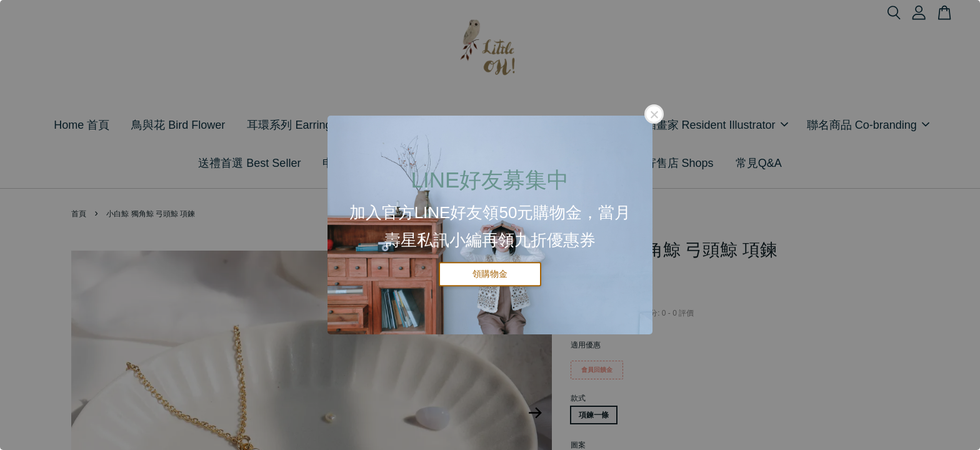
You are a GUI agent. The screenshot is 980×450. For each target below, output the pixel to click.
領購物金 (490, 274)
